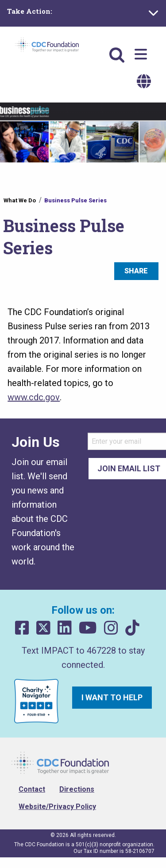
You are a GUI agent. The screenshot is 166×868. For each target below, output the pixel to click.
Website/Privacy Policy (57, 807)
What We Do (20, 200)
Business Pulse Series (75, 200)
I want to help (112, 697)
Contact (32, 789)
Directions (77, 789)
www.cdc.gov (34, 397)
